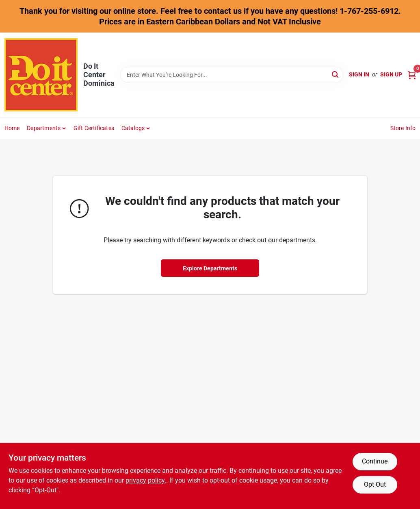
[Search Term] (232, 75)
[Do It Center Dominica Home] (41, 75)
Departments (44, 128)
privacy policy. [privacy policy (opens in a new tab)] (146, 480)
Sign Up (391, 74)
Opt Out (375, 484)
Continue (375, 461)
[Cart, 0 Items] (412, 75)
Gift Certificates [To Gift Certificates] (94, 128)
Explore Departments (210, 268)
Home (12, 128)
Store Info (403, 128)
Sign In (359, 74)
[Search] (336, 74)
